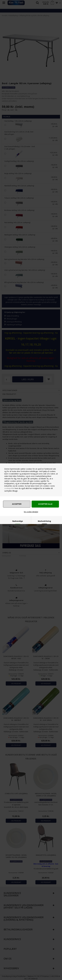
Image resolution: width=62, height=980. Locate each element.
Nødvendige (18, 521)
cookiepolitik (9, 488)
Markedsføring (44, 521)
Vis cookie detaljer (31, 512)
